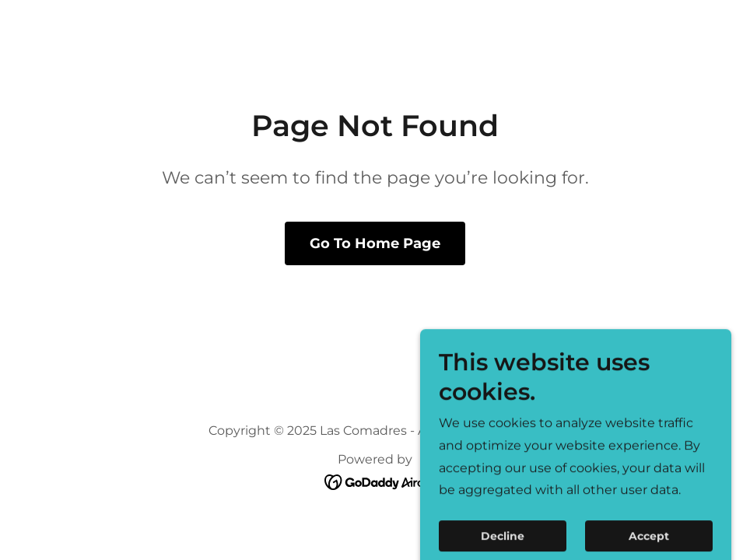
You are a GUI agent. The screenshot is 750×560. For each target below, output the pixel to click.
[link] (375, 482)
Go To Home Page (375, 243)
